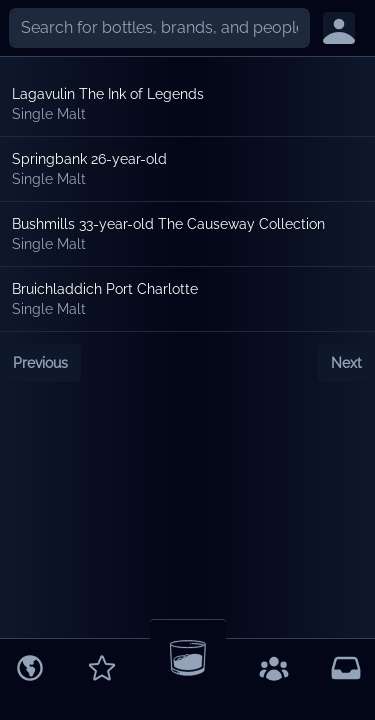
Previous (40, 363)
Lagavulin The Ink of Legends (108, 94)
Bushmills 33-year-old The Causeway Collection (168, 224)
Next (346, 363)
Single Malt (49, 114)
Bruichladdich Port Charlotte (105, 289)
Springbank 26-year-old (89, 159)
